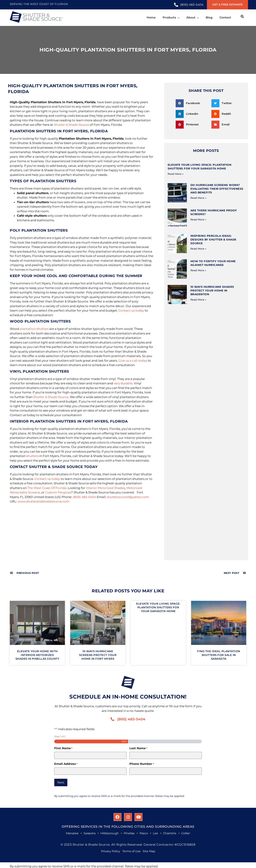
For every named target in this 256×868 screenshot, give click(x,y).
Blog (209, 17)
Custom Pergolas (58, 492)
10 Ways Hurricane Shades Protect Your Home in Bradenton (212, 290)
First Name (63, 748)
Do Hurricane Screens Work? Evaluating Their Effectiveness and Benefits (217, 189)
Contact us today (131, 310)
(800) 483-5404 (84, 497)
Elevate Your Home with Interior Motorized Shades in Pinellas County (37, 655)
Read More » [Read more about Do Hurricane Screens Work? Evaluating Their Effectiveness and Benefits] (198, 198)
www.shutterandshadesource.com (43, 501)
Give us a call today (133, 361)
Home (151, 17)
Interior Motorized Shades (105, 488)
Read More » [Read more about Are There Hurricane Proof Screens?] (198, 220)
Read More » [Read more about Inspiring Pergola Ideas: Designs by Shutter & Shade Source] (198, 249)
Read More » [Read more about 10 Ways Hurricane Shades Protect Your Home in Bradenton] (198, 300)
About (192, 17)
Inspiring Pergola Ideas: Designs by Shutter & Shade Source (213, 240)
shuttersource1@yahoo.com (128, 497)
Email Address (66, 764)
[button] (192, 103)
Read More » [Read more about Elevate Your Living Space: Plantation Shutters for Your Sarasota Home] (176, 174)
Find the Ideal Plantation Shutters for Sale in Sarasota (219, 655)
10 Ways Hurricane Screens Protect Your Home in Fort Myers (98, 655)
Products (171, 17)
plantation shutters (34, 329)
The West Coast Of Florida (47, 488)
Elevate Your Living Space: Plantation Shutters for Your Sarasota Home (158, 607)
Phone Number (142, 764)
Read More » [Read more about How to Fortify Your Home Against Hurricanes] (198, 270)
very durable (123, 383)
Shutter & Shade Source (71, 125)
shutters (32, 456)
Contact (225, 17)
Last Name (138, 748)
